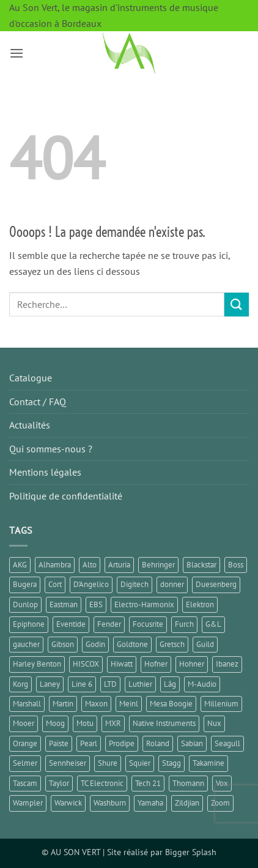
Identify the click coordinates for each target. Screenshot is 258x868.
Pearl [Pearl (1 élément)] (89, 743)
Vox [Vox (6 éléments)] (222, 783)
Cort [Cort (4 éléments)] (55, 584)
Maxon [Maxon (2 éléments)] (96, 704)
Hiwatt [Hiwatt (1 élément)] (122, 664)
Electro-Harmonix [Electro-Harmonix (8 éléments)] (144, 604)
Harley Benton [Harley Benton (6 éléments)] (37, 664)
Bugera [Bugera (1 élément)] (25, 584)
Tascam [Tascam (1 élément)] (25, 783)
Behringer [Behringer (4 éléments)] (158, 565)
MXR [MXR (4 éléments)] (113, 723)
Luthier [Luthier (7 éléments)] (140, 684)
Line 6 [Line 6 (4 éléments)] (82, 684)
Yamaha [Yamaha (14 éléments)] (150, 803)
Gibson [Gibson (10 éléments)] (63, 644)
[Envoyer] (237, 305)
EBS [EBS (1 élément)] (96, 604)
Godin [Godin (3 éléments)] (95, 644)
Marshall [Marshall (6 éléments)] (27, 704)
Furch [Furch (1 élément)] (184, 624)
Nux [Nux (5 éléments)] (214, 723)
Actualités (30, 425)
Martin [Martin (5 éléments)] (63, 704)
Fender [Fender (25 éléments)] (109, 624)
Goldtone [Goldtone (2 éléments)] (132, 644)
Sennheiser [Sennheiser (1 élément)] (68, 763)
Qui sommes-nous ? (51, 449)
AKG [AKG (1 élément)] (20, 565)
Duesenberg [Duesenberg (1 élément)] (216, 584)
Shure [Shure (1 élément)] (108, 763)
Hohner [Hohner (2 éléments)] (192, 664)
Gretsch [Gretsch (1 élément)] (172, 644)
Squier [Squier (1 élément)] (140, 763)
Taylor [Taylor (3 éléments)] (59, 783)
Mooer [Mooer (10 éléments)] (24, 723)
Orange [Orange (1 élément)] (25, 743)
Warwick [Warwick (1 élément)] (68, 803)
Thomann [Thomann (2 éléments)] (188, 783)
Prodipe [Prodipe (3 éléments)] (122, 743)
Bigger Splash (191, 852)
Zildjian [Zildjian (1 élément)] (187, 803)
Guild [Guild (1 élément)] (205, 644)
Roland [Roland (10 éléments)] (158, 743)
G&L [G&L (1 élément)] (213, 624)
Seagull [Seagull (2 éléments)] (227, 743)
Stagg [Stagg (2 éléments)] (171, 763)
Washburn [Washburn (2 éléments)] (110, 803)
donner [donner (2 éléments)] (172, 584)
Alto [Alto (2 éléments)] (90, 565)
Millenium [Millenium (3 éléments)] (221, 704)
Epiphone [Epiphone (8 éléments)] (29, 624)
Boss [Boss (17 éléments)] (236, 565)
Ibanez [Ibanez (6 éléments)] (227, 664)
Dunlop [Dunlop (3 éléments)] (25, 604)
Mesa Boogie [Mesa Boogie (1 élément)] (171, 704)
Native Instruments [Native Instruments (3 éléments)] (164, 723)
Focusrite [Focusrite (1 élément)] (148, 624)
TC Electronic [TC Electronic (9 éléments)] (102, 783)
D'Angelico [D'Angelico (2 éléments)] (91, 584)
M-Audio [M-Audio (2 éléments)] (202, 684)
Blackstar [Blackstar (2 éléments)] (201, 565)
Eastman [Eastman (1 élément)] (64, 604)
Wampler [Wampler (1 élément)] (28, 803)
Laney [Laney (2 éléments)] (50, 684)
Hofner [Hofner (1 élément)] (156, 664)
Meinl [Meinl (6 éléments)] (129, 704)
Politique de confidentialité (66, 496)
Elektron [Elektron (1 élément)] (200, 604)
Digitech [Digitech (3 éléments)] (135, 584)
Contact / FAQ (38, 402)
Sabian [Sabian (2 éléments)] (192, 743)
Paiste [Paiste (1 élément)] (59, 743)
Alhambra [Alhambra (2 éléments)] (55, 565)
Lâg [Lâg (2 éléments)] (170, 684)
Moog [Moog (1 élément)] (55, 723)
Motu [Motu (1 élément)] (85, 723)
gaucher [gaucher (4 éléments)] (26, 644)
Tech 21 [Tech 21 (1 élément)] (148, 783)
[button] (17, 53)
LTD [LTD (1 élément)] (110, 684)
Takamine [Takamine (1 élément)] (208, 763)
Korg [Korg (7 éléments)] (20, 684)
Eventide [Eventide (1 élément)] (71, 624)
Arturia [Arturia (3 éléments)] (119, 565)
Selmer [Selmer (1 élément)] (25, 763)
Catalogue (31, 378)
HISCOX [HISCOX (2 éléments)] (86, 664)
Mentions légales (45, 472)
